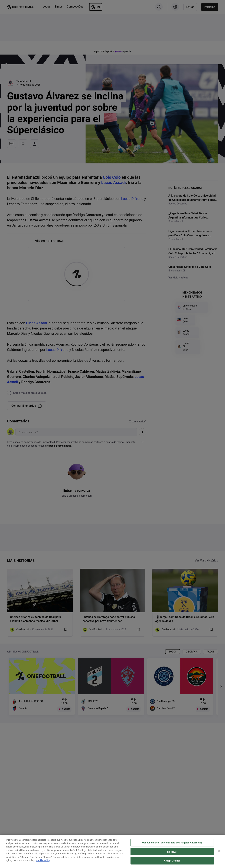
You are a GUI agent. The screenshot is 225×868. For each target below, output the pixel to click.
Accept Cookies (172, 861)
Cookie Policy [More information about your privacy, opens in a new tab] (43, 860)
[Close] (219, 851)
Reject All (172, 852)
